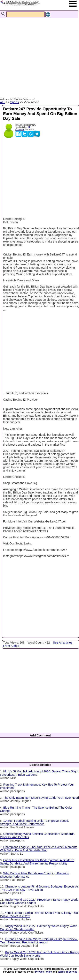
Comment (20, 129)
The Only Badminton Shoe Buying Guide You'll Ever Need (41, 798)
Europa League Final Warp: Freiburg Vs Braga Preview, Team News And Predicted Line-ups (39, 941)
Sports (15, 102)
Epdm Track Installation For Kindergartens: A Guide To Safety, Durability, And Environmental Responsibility (37, 862)
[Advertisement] (38, 54)
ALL (3, 102)
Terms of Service (68, 972)
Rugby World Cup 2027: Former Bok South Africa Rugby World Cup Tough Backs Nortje (39, 954)
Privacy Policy (43, 972)
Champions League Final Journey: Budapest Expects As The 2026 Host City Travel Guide (39, 888)
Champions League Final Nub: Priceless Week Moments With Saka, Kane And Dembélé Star (39, 849)
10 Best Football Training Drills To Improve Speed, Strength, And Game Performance (34, 822)
